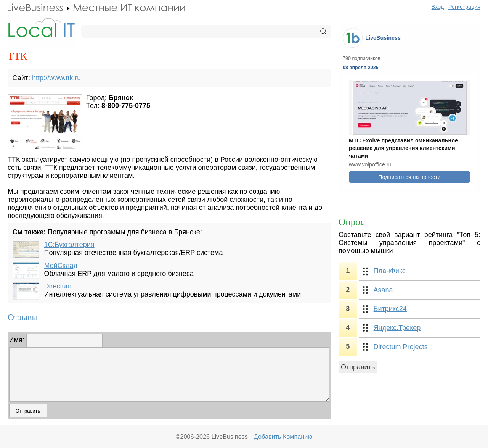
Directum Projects (401, 347)
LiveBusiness (383, 38)
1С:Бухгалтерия (69, 245)
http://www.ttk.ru (56, 78)
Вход (438, 7)
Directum (58, 286)
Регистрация (464, 7)
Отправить (358, 367)
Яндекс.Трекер (397, 328)
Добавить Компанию (283, 437)
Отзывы (23, 317)
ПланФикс (390, 271)
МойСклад (61, 266)
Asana (383, 290)
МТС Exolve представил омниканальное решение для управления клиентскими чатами (403, 148)
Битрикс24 (390, 309)
